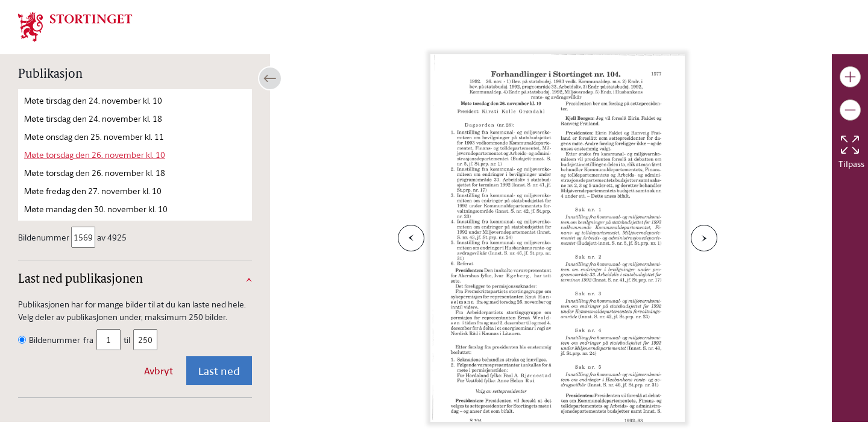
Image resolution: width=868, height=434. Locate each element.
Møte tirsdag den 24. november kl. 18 (93, 118)
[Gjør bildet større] (850, 77)
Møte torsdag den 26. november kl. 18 (95, 173)
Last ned (219, 371)
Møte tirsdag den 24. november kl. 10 (93, 100)
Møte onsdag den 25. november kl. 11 (94, 137)
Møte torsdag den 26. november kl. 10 (95, 155)
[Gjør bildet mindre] (850, 110)
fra (88, 340)
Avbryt (159, 371)
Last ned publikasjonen (80, 280)
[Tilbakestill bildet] (850, 145)
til (127, 340)
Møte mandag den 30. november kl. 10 (96, 209)
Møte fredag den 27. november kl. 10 (93, 191)
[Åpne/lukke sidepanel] (270, 78)
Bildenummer (45, 237)
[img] (75, 26)
